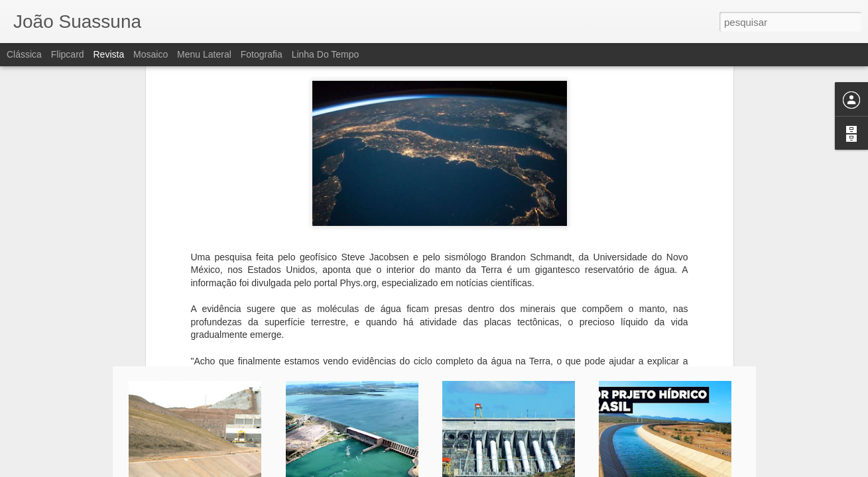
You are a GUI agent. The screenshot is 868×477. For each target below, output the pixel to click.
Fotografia (262, 54)
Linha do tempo (326, 54)
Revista (108, 54)
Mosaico (151, 54)
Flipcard (68, 54)
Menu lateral (204, 54)
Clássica (24, 54)
